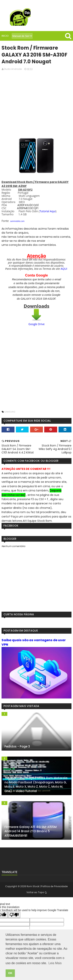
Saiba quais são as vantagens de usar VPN (34, 643)
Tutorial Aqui (47, 212)
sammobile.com (17, 222)
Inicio (5, 36)
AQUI (64, 269)
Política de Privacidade (54, 887)
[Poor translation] (14, 915)
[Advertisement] (37, 103)
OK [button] (10, 973)
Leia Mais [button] (55, 963)
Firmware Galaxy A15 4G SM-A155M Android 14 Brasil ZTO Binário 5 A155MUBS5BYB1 (31, 832)
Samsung (10, 412)
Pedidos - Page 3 (17, 747)
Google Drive (36, 324)
